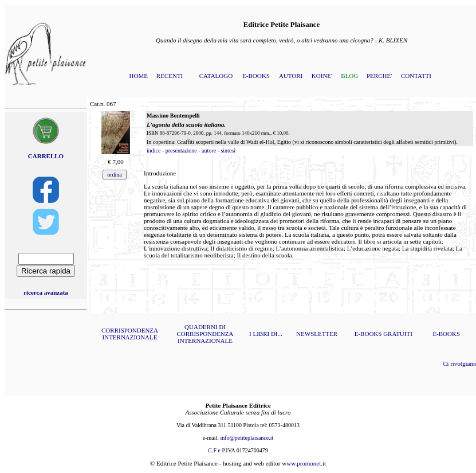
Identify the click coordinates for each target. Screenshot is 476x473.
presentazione (181, 150)
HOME (139, 76)
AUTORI (291, 76)
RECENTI (170, 76)
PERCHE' (379, 76)
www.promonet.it (304, 463)
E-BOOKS (256, 76)
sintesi (228, 150)
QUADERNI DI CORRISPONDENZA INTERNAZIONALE (205, 334)
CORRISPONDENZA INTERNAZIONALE (130, 334)
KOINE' (322, 76)
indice (154, 150)
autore (209, 150)
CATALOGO (216, 76)
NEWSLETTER (317, 334)
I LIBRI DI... (266, 334)
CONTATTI (416, 76)
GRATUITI (398, 334)
